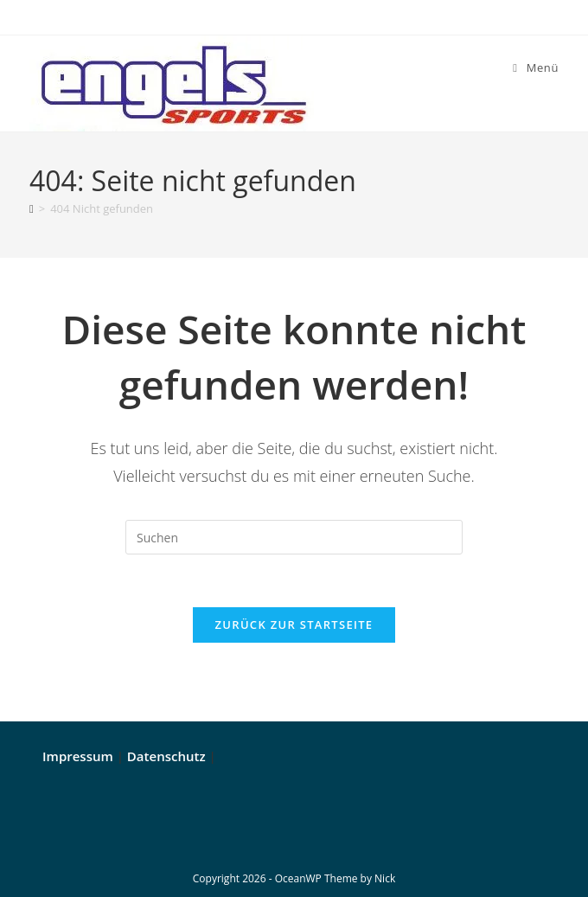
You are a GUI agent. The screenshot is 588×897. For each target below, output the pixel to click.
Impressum (78, 756)
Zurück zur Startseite (294, 625)
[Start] (32, 208)
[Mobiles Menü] (536, 67)
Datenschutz (166, 756)
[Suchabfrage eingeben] (294, 537)
